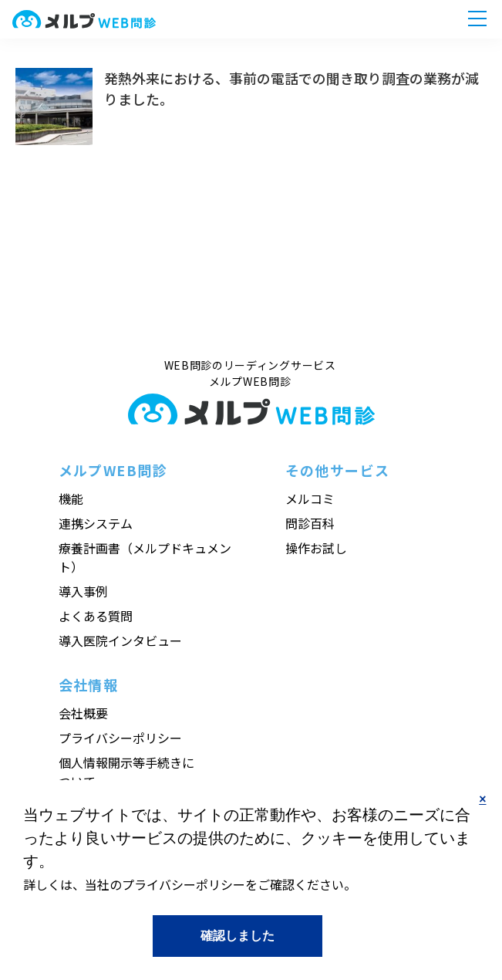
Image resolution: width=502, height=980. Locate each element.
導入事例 (83, 591)
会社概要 (83, 713)
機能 (71, 498)
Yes (238, 936)
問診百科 (310, 523)
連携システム (96, 523)
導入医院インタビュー (120, 640)
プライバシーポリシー (120, 738)
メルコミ (310, 498)
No (483, 812)
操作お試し (316, 548)
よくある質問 (96, 616)
